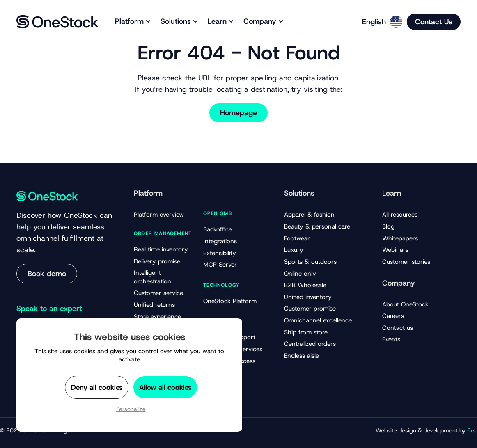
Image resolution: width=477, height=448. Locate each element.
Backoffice (218, 229)
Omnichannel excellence (318, 320)
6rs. (472, 430)
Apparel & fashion (309, 215)
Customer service (158, 293)
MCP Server (220, 265)
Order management (163, 233)
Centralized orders (310, 344)
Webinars (395, 250)
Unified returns (154, 305)
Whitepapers (400, 238)
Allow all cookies (165, 387)
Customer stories (406, 262)
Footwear (297, 238)
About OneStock (405, 304)
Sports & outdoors (310, 262)
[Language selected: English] (380, 22)
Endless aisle (302, 356)
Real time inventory (161, 249)
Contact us (398, 328)
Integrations (220, 241)
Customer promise (310, 309)
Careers (393, 316)
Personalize (131, 409)
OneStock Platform (230, 301)
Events (391, 339)
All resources (400, 215)
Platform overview (159, 215)
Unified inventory (308, 297)
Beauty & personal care (317, 226)
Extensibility (220, 253)
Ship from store (306, 332)
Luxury (294, 250)
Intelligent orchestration (153, 277)
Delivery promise (157, 261)
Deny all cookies (97, 387)
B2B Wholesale (305, 285)
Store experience (157, 317)
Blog (388, 226)
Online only (300, 274)
